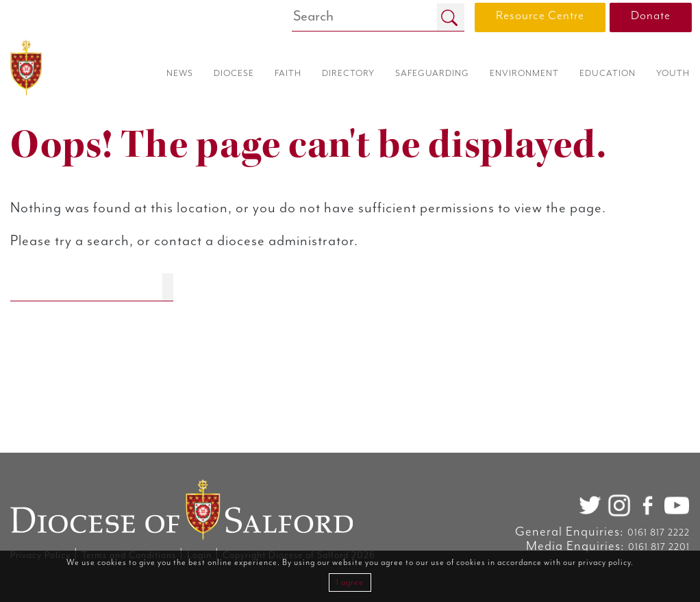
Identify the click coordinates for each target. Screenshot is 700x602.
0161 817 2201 (659, 547)
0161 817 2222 (659, 533)
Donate (651, 16)
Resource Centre (540, 16)
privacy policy (604, 563)
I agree (350, 582)
